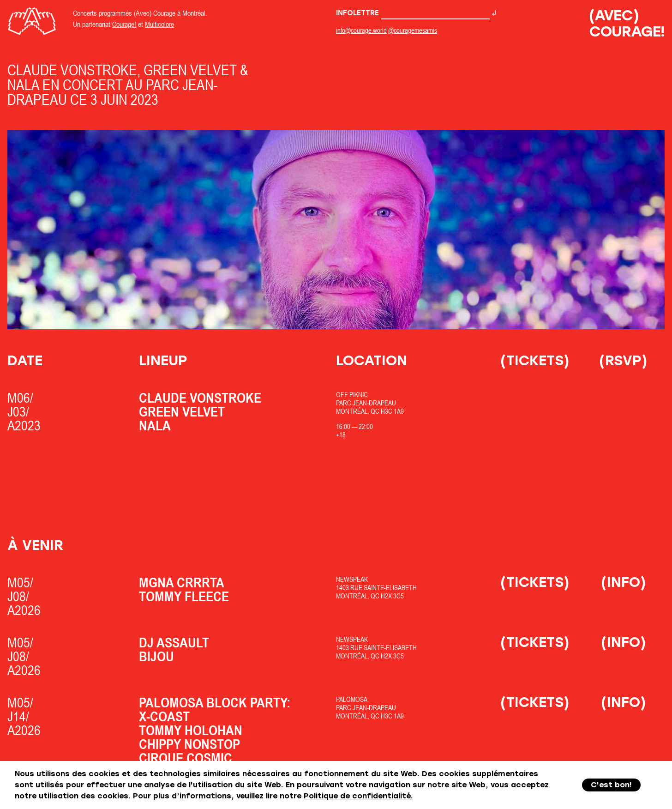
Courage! (124, 24)
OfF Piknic (352, 395)
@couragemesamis (413, 30)
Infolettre (413, 13)
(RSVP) (623, 360)
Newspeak (352, 579)
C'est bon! (611, 785)
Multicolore (159, 24)
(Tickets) (535, 360)
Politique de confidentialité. (358, 796)
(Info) (624, 582)
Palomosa (352, 699)
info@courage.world (361, 30)
